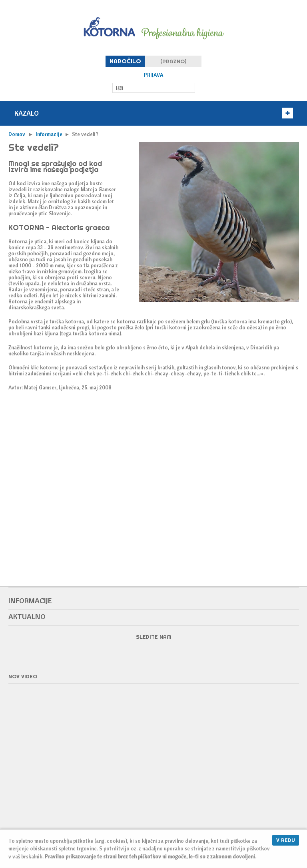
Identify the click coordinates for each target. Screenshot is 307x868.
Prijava (153, 75)
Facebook (153, 657)
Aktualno (27, 616)
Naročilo (125, 61)
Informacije (49, 134)
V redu (286, 840)
